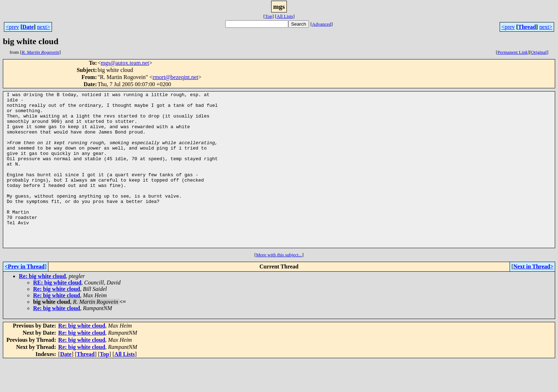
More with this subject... (279, 286)
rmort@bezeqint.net (175, 77)
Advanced (322, 24)
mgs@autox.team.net (125, 63)
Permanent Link (513, 52)
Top (269, 16)
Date (28, 27)
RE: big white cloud (57, 313)
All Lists (285, 16)
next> (44, 27)
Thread (527, 27)
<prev (12, 27)
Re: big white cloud (42, 307)
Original (539, 52)
